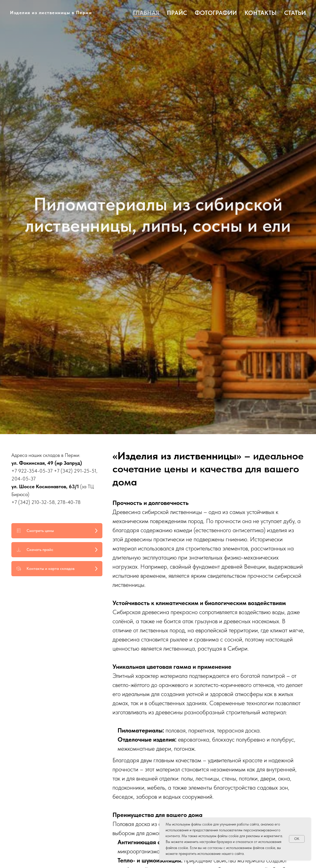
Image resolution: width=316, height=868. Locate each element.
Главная (146, 13)
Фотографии (216, 13)
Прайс (177, 13)
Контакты (261, 13)
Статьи (295, 13)
